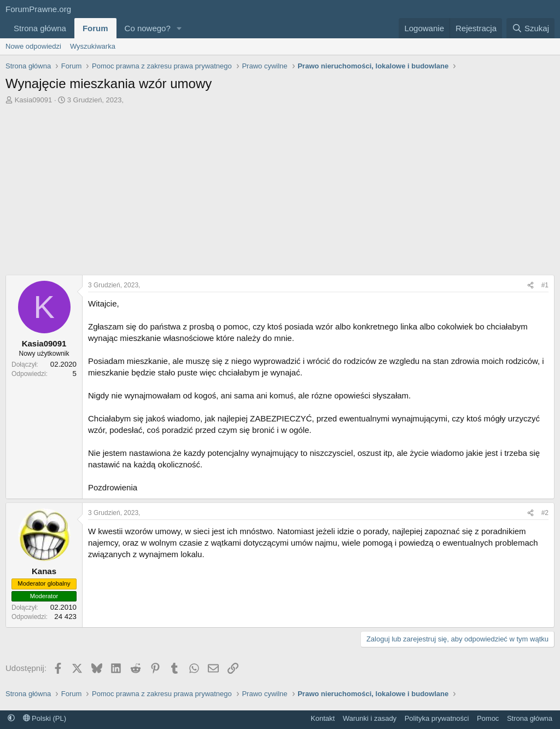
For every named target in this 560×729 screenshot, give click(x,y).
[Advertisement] (280, 187)
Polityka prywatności (437, 718)
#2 (545, 513)
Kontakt (323, 718)
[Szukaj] (530, 28)
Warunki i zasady (370, 718)
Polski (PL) (45, 718)
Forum (95, 28)
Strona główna (40, 28)
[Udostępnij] (530, 285)
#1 (545, 285)
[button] (179, 28)
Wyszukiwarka (93, 46)
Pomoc (488, 718)
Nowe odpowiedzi (33, 46)
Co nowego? (148, 28)
